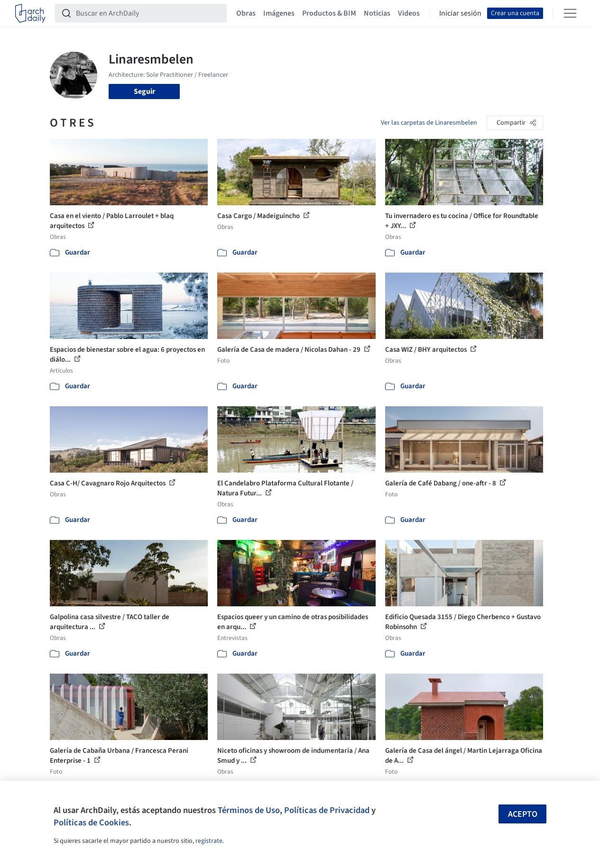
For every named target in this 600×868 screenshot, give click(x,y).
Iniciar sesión (460, 13)
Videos (409, 13)
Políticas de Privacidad (327, 810)
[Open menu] (570, 13)
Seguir (144, 91)
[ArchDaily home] (30, 13)
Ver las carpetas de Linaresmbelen (429, 123)
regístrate (209, 841)
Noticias (377, 13)
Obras (246, 13)
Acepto (523, 814)
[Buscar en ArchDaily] (148, 13)
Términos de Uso (249, 810)
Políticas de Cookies (91, 822)
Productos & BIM (329, 13)
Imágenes (279, 13)
